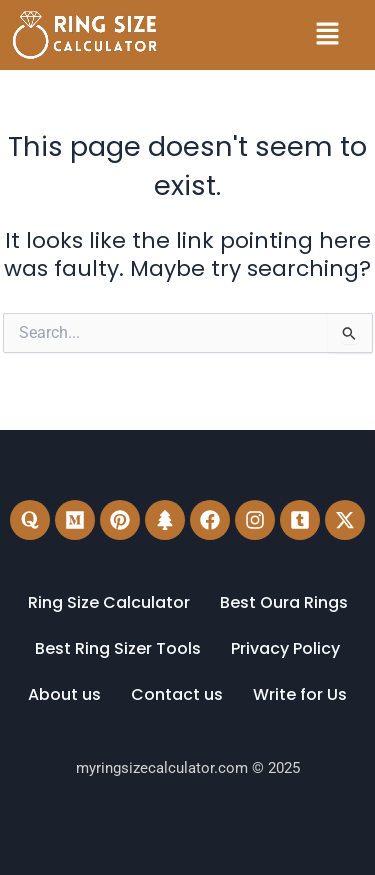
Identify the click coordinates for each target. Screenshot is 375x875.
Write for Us (300, 694)
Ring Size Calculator (109, 602)
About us (64, 694)
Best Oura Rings (284, 602)
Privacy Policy (285, 648)
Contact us (177, 694)
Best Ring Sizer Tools (118, 648)
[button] (327, 35)
